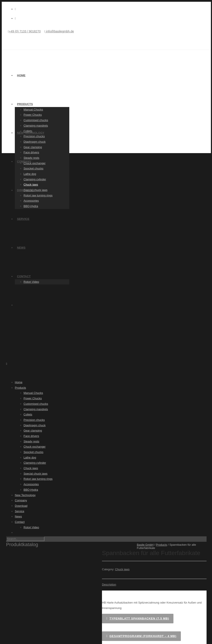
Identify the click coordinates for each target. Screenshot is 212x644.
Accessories (31, 201)
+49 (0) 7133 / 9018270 (25, 31)
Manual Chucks (33, 110)
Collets (28, 414)
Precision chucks (34, 136)
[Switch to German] (111, 305)
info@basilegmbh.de (59, 31)
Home (21, 75)
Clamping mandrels (36, 126)
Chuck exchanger (35, 163)
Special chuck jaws (36, 474)
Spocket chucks (33, 168)
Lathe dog (30, 174)
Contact (24, 276)
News (21, 248)
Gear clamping (33, 147)
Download (25, 190)
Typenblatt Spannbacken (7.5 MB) (138, 618)
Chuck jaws (31, 185)
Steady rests (31, 158)
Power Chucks (33, 115)
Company (24, 161)
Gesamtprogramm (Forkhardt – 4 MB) (141, 636)
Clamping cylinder (35, 179)
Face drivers (31, 152)
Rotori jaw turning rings (38, 195)
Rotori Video (31, 282)
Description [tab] (109, 585)
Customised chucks (36, 120)
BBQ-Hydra (31, 206)
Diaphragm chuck (35, 142)
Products (25, 104)
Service (23, 219)
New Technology (31, 133)
